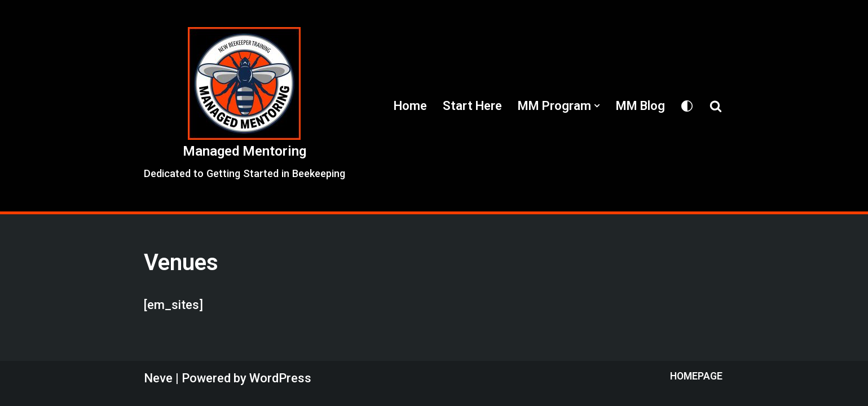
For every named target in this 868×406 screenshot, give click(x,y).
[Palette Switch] (687, 106)
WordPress (280, 378)
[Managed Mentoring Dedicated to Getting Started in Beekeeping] (244, 105)
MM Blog (640, 106)
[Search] (716, 106)
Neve (158, 378)
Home (410, 106)
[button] (597, 106)
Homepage (696, 376)
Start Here (472, 106)
